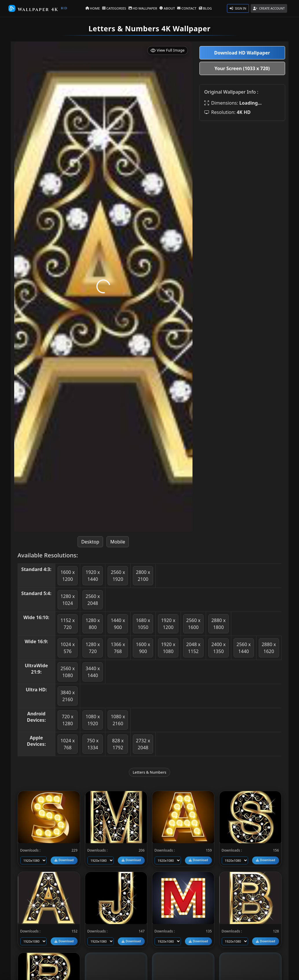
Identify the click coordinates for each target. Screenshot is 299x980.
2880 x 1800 (218, 624)
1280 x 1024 (68, 600)
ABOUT (167, 8)
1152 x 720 (68, 624)
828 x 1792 (118, 744)
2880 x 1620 (269, 648)
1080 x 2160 (118, 720)
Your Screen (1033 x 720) (242, 68)
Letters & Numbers (149, 772)
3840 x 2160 (68, 696)
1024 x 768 (68, 744)
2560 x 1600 (193, 624)
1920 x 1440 (93, 576)
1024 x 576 (68, 648)
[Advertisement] (242, 161)
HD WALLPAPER (143, 8)
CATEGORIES (116, 8)
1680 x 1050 (143, 624)
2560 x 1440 (244, 648)
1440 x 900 (118, 624)
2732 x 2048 (143, 744)
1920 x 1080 (168, 648)
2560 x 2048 (93, 600)
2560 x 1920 (118, 576)
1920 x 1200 (168, 624)
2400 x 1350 (218, 648)
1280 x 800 (93, 624)
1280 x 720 (93, 648)
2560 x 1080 (68, 672)
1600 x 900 (143, 648)
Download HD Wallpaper (242, 53)
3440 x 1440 (93, 672)
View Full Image (168, 50)
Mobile (118, 542)
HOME (95, 8)
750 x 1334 (93, 744)
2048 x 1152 (193, 648)
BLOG (203, 8)
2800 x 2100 (143, 576)
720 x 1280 (67, 720)
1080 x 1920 (93, 720)
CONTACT (186, 8)
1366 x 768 (118, 648)
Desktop (90, 542)
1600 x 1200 (68, 576)
